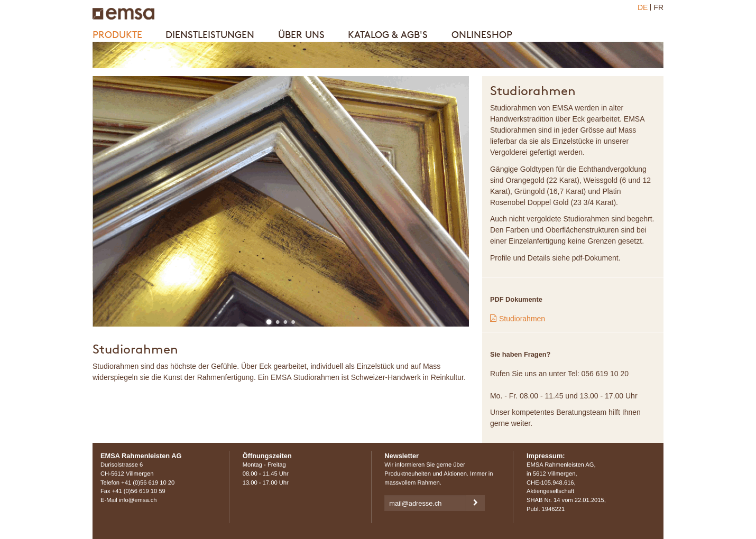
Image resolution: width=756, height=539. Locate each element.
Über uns (301, 35)
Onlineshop (482, 35)
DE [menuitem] (643, 7)
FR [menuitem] (658, 7)
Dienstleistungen (210, 35)
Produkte (117, 35)
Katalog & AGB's (388, 35)
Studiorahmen (522, 319)
